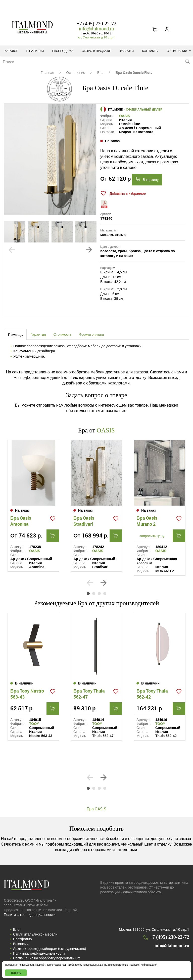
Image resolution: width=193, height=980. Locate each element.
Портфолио (22, 939)
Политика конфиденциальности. (30, 915)
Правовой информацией (143, 965)
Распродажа (63, 51)
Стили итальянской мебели (35, 934)
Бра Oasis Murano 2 (147, 521)
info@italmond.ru (96, 29)
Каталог (11, 51)
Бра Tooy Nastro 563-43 (27, 694)
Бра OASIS (96, 809)
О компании (179, 51)
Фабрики (127, 51)
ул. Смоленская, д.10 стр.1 (96, 37)
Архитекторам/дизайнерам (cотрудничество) (50, 948)
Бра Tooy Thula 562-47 (89, 694)
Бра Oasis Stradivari (84, 521)
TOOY (34, 724)
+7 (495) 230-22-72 (96, 24)
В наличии (35, 51)
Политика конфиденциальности (39, 953)
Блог (17, 929)
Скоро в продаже (96, 51)
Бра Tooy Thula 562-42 (152, 694)
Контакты (150, 51)
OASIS (125, 116)
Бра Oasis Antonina (21, 521)
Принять (16, 973)
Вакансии (21, 944)
